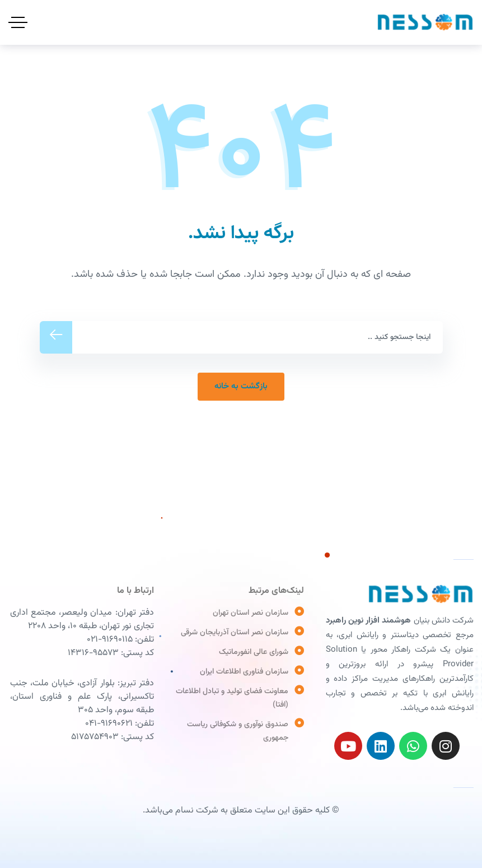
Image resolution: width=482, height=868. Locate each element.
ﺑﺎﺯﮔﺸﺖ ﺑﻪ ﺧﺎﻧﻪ (241, 386)
